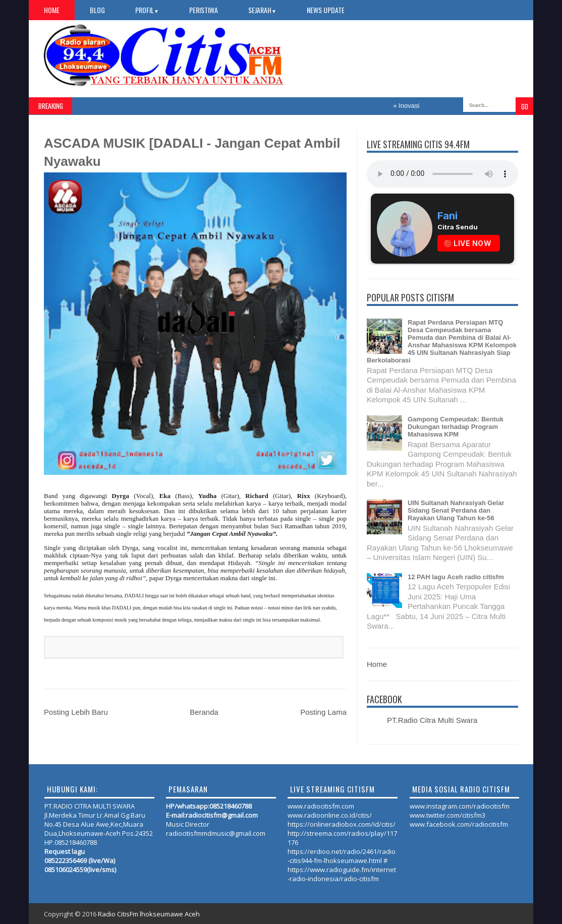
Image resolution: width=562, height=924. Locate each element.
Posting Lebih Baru (76, 712)
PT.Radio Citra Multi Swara (432, 720)
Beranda (204, 712)
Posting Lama (323, 712)
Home (52, 10)
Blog (97, 10)
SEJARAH (262, 10)
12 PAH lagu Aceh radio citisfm (456, 577)
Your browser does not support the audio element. (442, 174)
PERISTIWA (204, 10)
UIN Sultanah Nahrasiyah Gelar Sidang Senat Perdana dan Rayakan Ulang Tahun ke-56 (456, 510)
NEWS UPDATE (326, 10)
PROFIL (147, 10)
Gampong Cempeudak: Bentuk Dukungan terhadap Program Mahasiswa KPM (456, 427)
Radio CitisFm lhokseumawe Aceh (149, 914)
